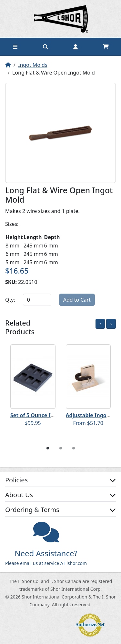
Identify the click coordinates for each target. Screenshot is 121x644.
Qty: (10, 300)
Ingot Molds (33, 65)
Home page (61, 19)
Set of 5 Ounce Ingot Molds (45, 415)
